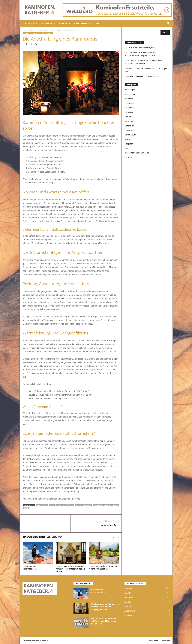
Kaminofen (129, 121)
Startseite (31, 24)
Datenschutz (153, 641)
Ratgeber (48, 24)
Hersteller (129, 112)
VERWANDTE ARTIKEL (34, 537)
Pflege (127, 139)
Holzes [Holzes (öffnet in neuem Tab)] (85, 370)
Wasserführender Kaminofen (137, 153)
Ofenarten (129, 130)
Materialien (129, 126)
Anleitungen (130, 90)
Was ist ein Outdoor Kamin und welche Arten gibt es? (103, 567)
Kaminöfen (87, 505)
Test (97, 24)
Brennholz (129, 99)
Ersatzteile (82, 24)
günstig (70, 505)
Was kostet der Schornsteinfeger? (31, 567)
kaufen (107, 505)
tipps (26, 508)
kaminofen (98, 505)
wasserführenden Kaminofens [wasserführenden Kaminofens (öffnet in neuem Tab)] (54, 417)
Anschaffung (43, 30)
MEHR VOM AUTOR (54, 537)
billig (52, 505)
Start (24, 30)
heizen (78, 505)
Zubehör (128, 157)
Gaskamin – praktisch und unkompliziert (142, 77)
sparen (115, 505)
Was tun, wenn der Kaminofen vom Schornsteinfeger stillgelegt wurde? (70, 569)
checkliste (61, 505)
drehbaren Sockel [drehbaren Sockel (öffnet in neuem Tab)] (58, 302)
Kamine (64, 24)
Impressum (165, 641)
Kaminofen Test (110, 525)
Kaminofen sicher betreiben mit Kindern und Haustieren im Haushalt (144, 62)
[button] (168, 24)
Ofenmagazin (130, 135)
